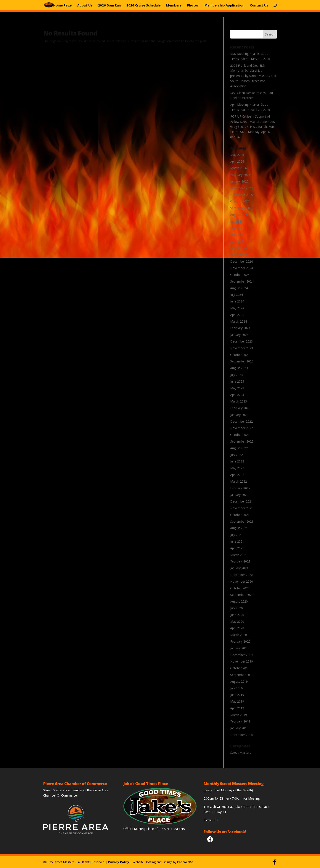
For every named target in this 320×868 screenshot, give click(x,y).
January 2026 (239, 181)
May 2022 (237, 468)
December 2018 (241, 735)
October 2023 (240, 355)
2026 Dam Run (109, 5)
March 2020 (239, 635)
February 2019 (240, 721)
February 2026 (240, 175)
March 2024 (239, 321)
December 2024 (241, 261)
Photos (193, 5)
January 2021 (239, 568)
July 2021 (236, 535)
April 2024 (237, 315)
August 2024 (239, 288)
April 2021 (237, 548)
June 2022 (237, 461)
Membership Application (224, 5)
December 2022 (241, 421)
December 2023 (241, 341)
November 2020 (242, 581)
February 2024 (240, 328)
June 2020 (237, 615)
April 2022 (237, 475)
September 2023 (242, 361)
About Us (85, 5)
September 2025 (242, 208)
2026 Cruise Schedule (143, 5)
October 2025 (240, 201)
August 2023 (239, 368)
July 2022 (236, 455)
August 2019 (239, 681)
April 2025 (237, 241)
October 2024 (240, 275)
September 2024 (242, 281)
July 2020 (236, 608)
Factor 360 (185, 862)
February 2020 (240, 641)
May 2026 (237, 155)
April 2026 (237, 161)
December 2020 (241, 575)
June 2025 (237, 228)
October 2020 (240, 588)
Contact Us (259, 5)
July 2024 (236, 295)
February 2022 (240, 488)
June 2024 (237, 301)
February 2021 (240, 561)
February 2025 (240, 255)
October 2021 (240, 515)
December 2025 (241, 188)
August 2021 (239, 528)
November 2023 (242, 348)
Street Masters (241, 752)
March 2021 (239, 555)
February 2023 (240, 408)
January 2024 (239, 335)
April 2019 (237, 708)
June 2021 (237, 541)
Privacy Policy (119, 862)
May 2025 (237, 235)
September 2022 (242, 441)
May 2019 (237, 701)
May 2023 (237, 388)
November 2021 (242, 508)
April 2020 (237, 628)
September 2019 (242, 675)
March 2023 (239, 401)
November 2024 (242, 268)
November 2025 (242, 195)
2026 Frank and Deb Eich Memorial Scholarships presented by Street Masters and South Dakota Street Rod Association (253, 76)
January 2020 (239, 648)
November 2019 (242, 661)
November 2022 (242, 428)
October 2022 (240, 435)
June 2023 (237, 381)
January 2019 (239, 728)
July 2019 (236, 688)
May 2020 (237, 622)
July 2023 (236, 375)
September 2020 (242, 595)
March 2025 (239, 248)
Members (174, 5)
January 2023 (239, 415)
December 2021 (241, 501)
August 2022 (239, 448)
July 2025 (236, 221)
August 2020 (239, 601)
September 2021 (242, 521)
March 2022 (239, 481)
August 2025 (239, 215)
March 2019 (239, 715)
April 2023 (237, 395)
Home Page (62, 5)
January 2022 (239, 495)
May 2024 (237, 308)
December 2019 (241, 655)
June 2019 (237, 695)
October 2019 (240, 668)
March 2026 (239, 168)
